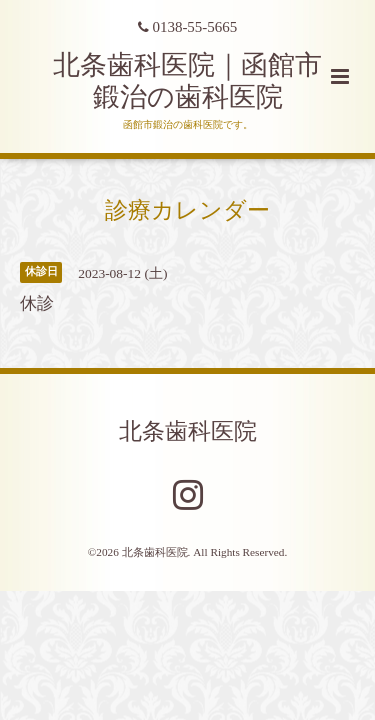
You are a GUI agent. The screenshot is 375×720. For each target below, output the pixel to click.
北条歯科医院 (188, 431)
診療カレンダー (187, 209)
